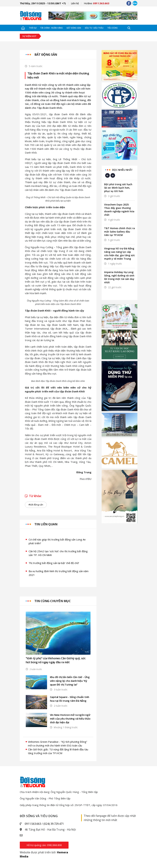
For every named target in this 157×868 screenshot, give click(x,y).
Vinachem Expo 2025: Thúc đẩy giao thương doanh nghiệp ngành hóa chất (119, 210)
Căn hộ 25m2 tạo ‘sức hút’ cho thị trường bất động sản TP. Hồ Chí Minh (58, 553)
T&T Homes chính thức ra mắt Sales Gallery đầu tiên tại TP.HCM (119, 232)
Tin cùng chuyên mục (53, 601)
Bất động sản (74, 28)
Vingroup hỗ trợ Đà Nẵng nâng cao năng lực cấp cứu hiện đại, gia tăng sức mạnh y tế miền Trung (119, 254)
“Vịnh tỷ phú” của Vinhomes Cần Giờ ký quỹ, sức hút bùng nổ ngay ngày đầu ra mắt (56, 660)
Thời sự (33, 28)
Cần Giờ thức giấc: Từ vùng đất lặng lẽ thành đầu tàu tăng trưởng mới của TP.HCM (58, 751)
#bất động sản (36, 505)
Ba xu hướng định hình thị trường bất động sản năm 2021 (59, 573)
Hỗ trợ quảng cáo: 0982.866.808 (44, 845)
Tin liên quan (46, 524)
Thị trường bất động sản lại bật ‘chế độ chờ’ (54, 563)
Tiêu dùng (113, 28)
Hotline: (97, 3)
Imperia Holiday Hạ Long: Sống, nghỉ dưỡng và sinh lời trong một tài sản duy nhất (119, 277)
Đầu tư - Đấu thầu (94, 28)
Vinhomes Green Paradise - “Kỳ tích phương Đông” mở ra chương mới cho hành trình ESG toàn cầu (58, 744)
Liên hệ (75, 3)
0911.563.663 (33, 824)
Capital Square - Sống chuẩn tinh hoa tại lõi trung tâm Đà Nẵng (70, 699)
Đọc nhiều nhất (122, 170)
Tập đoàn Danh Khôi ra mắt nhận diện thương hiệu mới (58, 75)
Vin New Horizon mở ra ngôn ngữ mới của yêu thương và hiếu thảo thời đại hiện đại (70, 719)
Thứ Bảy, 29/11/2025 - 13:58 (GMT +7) (43, 3)
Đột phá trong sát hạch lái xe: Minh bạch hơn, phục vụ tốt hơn (118, 188)
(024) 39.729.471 (54, 824)
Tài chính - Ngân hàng (51, 28)
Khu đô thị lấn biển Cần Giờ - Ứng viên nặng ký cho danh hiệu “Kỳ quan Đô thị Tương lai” (70, 681)
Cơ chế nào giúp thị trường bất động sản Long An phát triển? (57, 541)
